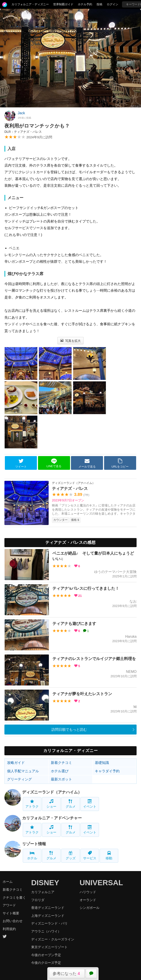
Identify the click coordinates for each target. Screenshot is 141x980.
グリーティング (19, 779)
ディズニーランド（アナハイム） (52, 792)
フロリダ (38, 900)
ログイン (112, 4)
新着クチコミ (61, 763)
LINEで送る (54, 463)
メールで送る (87, 463)
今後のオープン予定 (46, 955)
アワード (9, 905)
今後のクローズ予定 (46, 963)
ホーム (8, 882)
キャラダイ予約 (107, 771)
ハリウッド (88, 892)
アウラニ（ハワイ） (46, 931)
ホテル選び (60, 771)
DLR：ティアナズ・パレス (23, 132)
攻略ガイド (16, 763)
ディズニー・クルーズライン (53, 939)
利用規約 (9, 929)
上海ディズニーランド (48, 916)
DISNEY (45, 883)
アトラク (32, 804)
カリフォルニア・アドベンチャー (52, 818)
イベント (90, 804)
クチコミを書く (14, 897)
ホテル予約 (85, 4)
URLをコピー (120, 463)
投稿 (99, 4)
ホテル (32, 855)
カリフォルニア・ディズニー (30, 4)
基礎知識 (102, 763)
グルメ (71, 804)
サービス (90, 855)
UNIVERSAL (101, 883)
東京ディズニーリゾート (49, 947)
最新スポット (61, 779)
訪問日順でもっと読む (69, 730)
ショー (51, 804)
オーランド (88, 900)
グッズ (71, 855)
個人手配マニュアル (23, 771)
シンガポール (90, 908)
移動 (109, 855)
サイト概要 (11, 913)
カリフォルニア (43, 892)
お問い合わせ (13, 921)
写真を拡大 (71, 341)
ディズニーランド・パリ (49, 923)
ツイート (21, 463)
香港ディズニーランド (48, 908)
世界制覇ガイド (63, 4)
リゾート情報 (34, 844)
